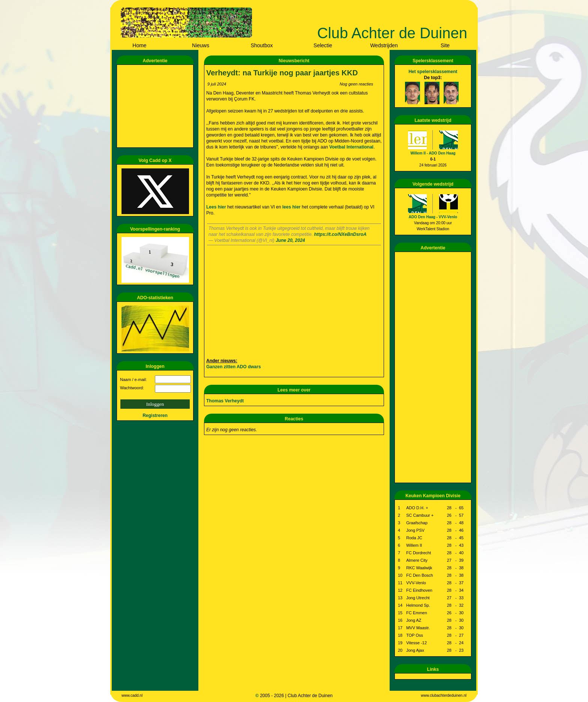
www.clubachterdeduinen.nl (444, 695)
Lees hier (217, 207)
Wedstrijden (384, 45)
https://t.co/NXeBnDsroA (340, 234)
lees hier (292, 207)
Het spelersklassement (433, 72)
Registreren (155, 415)
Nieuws (201, 45)
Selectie (323, 45)
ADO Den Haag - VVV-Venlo (433, 217)
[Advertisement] (156, 106)
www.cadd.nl (132, 695)
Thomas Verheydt (225, 401)
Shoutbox (262, 45)
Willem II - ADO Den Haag (433, 153)
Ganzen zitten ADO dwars (234, 367)
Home (139, 45)
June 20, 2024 (290, 240)
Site (445, 45)
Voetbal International (351, 147)
